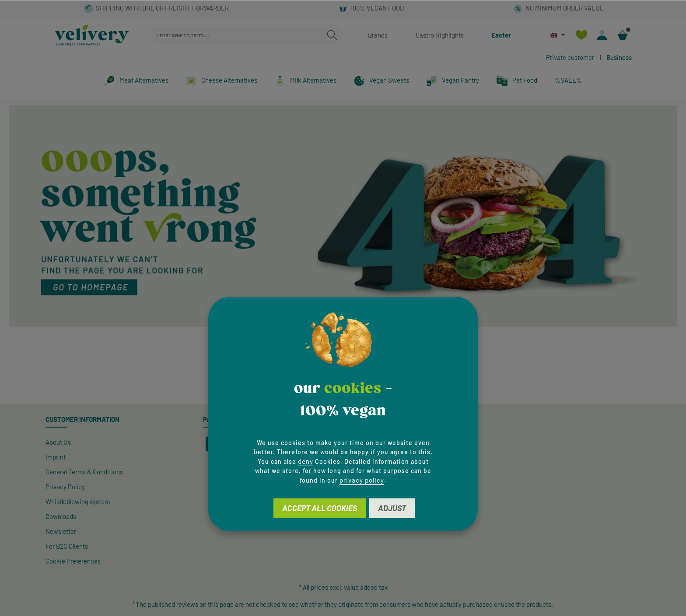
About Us (58, 442)
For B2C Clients (67, 546)
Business (619, 57)
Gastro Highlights (440, 35)
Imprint (56, 457)
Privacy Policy (65, 487)
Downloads (61, 516)
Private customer (570, 57)
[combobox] (237, 35)
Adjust (392, 508)
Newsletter (61, 531)
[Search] (332, 35)
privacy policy (362, 480)
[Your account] (602, 35)
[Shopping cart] (622, 35)
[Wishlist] (581, 35)
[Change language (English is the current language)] (558, 35)
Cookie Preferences (73, 561)
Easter (501, 35)
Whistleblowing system (78, 501)
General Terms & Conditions (84, 472)
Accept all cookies (320, 508)
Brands (378, 35)
